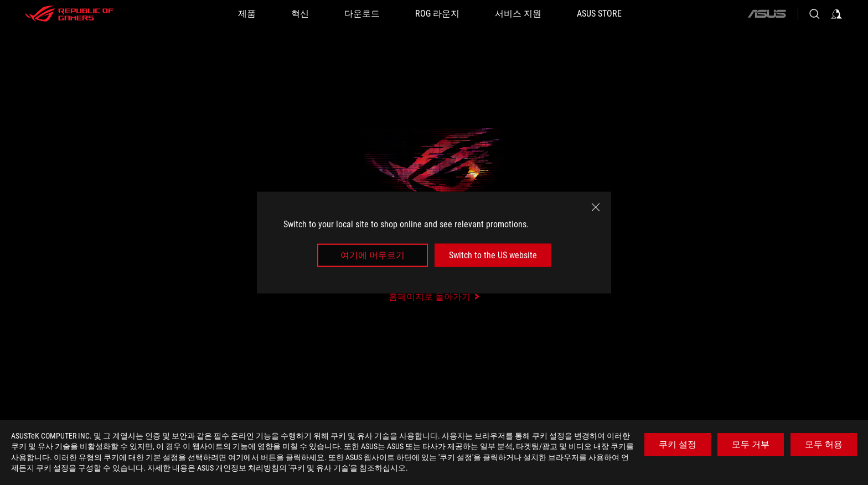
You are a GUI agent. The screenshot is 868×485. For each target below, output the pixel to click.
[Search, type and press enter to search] (814, 14)
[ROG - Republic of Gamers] (69, 14)
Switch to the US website (493, 255)
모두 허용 (824, 444)
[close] (596, 207)
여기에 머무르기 (373, 255)
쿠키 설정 (678, 444)
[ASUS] (767, 14)
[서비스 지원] (518, 14)
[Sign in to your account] (836, 14)
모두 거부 (751, 444)
